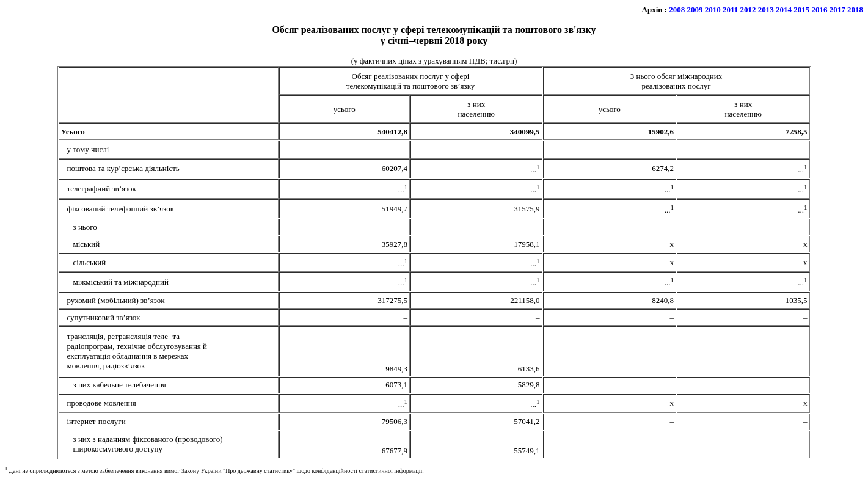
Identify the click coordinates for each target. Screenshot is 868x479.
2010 (713, 9)
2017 (837, 9)
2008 (677, 9)
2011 (730, 9)
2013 (766, 9)
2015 (801, 9)
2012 (748, 9)
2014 (784, 9)
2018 (855, 9)
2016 (820, 9)
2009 (695, 9)
